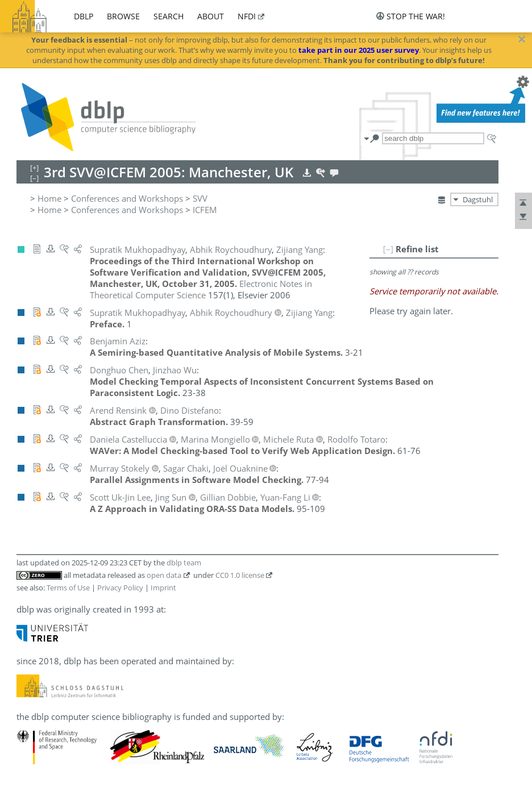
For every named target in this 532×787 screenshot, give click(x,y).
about (211, 16)
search (169, 16)
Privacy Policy (120, 588)
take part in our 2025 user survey (359, 50)
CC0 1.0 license (240, 575)
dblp (84, 16)
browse (123, 16)
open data (164, 575)
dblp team (184, 563)
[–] (388, 249)
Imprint (163, 588)
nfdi (247, 16)
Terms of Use (68, 588)
